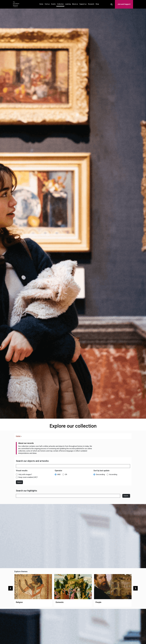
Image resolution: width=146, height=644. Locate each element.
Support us (83, 4)
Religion (19, 602)
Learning (68, 4)
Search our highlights (26, 491)
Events (53, 4)
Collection (60, 4)
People (98, 602)
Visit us (47, 4)
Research (91, 4)
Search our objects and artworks (32, 461)
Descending (100, 474)
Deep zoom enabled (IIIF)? (28, 477)
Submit (19, 482)
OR (66, 474)
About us (75, 4)
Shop (97, 4)
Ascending (113, 474)
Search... (126, 496)
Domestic (60, 602)
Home (42, 4)
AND (59, 474)
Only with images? (25, 474)
